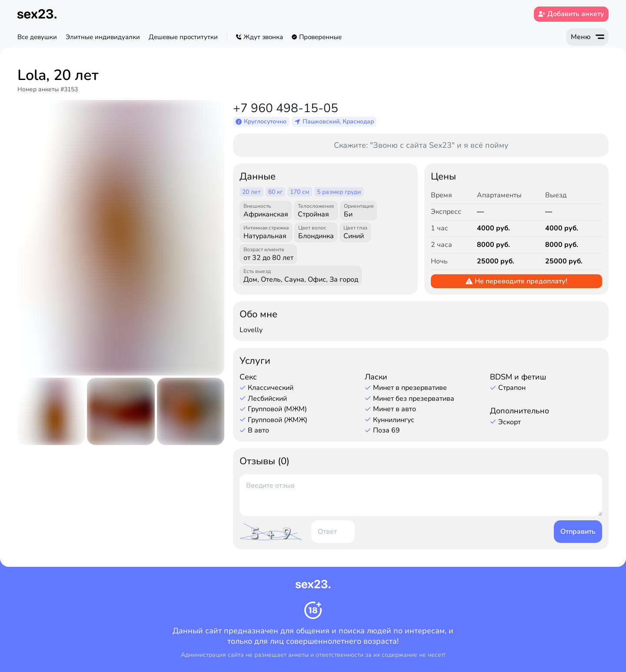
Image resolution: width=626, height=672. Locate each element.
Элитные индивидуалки (103, 37)
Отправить (578, 532)
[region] (287, 37)
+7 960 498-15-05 (286, 108)
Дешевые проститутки (183, 37)
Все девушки (37, 37)
